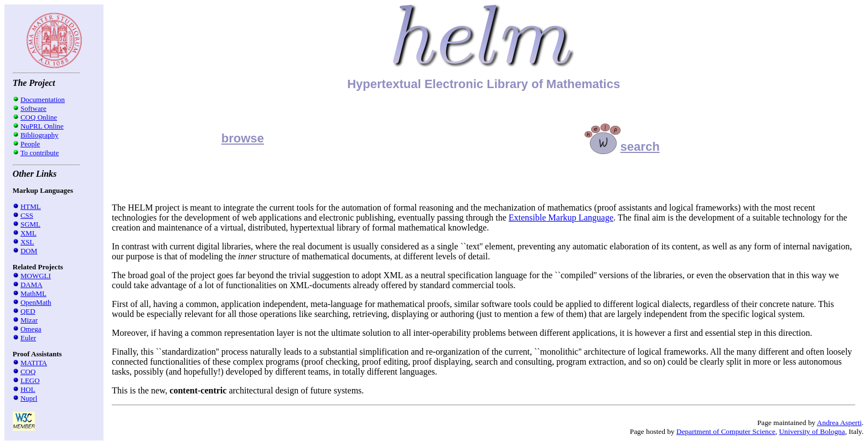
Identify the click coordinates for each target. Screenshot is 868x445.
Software (33, 108)
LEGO (30, 380)
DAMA (32, 285)
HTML (31, 206)
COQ (28, 372)
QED (28, 311)
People (30, 144)
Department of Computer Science (726, 431)
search (622, 147)
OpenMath (36, 302)
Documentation (43, 99)
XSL (27, 242)
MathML (33, 293)
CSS (27, 215)
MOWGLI (36, 276)
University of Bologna (812, 431)
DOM (29, 251)
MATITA (34, 363)
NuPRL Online (42, 126)
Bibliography (40, 135)
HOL (28, 389)
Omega (31, 329)
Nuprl (29, 398)
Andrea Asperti (839, 423)
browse (243, 138)
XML (29, 233)
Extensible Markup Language (561, 218)
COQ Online (39, 117)
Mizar (29, 320)
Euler (28, 338)
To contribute (40, 153)
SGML (30, 224)
